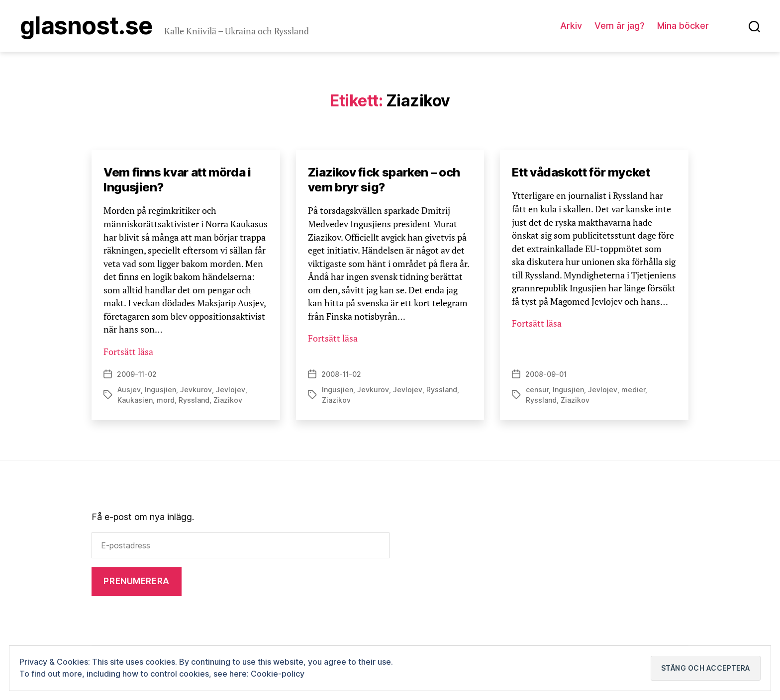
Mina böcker (683, 26)
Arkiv (571, 26)
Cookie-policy (278, 674)
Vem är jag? (620, 26)
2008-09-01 (546, 374)
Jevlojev (231, 390)
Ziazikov (228, 400)
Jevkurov (196, 390)
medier (633, 390)
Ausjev (129, 390)
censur (537, 390)
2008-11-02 (341, 374)
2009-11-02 (137, 374)
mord (166, 400)
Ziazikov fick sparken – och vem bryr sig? (384, 180)
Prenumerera (136, 581)
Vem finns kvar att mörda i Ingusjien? (177, 180)
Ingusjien (160, 390)
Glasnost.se (86, 26)
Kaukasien (135, 400)
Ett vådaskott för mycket (581, 172)
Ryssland (194, 400)
